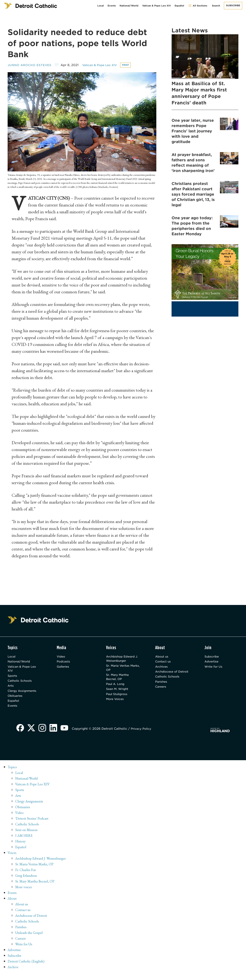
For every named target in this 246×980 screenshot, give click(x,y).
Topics (13, 773)
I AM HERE (25, 842)
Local (101, 6)
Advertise (212, 663)
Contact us (164, 663)
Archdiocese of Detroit (167, 676)
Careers (161, 695)
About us (162, 657)
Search (216, 6)
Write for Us (214, 668)
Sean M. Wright (118, 693)
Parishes (162, 690)
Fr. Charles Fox (26, 876)
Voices (12, 859)
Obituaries (16, 701)
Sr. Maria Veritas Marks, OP (119, 670)
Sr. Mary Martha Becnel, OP (119, 680)
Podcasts (64, 663)
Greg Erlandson (27, 882)
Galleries (64, 668)
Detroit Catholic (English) (27, 968)
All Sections (198, 6)
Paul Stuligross (118, 699)
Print (134, 65)
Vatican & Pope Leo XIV (157, 6)
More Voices (116, 704)
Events (112, 6)
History (21, 848)
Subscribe (233, 5)
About (13, 905)
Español (179, 6)
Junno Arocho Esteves (31, 65)
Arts (11, 690)
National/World (129, 6)
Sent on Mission (27, 836)
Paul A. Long (116, 688)
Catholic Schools (21, 684)
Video (61, 657)
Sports (13, 679)
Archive (14, 973)
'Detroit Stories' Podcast (33, 825)
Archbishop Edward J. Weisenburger (122, 660)
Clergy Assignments (23, 695)
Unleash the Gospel (30, 939)
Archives (162, 668)
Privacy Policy (144, 735)
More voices (24, 893)
